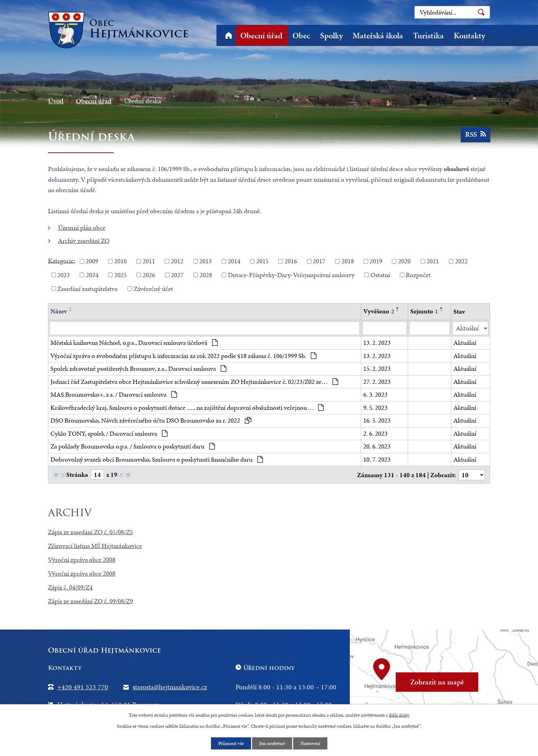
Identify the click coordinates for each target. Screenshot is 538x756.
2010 (121, 261)
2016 (291, 261)
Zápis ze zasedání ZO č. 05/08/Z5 (90, 532)
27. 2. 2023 (377, 382)
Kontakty (469, 36)
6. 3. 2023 (375, 394)
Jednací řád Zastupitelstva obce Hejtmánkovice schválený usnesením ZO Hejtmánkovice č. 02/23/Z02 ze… (194, 382)
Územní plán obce (82, 228)
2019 (376, 261)
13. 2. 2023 (377, 343)
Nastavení (310, 743)
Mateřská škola (378, 36)
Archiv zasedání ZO (84, 241)
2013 (205, 261)
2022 (461, 261)
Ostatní (380, 275)
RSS (475, 134)
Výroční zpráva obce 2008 (82, 560)
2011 (149, 261)
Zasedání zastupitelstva (87, 288)
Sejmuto (424, 311)
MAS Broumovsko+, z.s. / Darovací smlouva (114, 394)
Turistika (428, 36)
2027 (177, 275)
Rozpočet (418, 275)
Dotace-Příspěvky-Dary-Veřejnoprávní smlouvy (291, 275)
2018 (348, 261)
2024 (92, 275)
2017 (319, 261)
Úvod (228, 35)
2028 (206, 275)
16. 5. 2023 (377, 420)
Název (59, 311)
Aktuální (465, 343)
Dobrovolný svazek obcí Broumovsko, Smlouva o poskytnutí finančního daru (157, 459)
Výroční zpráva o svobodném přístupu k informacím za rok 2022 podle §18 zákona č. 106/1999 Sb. (183, 356)
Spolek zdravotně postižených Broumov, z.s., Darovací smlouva (138, 368)
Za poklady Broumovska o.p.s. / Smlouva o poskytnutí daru (133, 446)
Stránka (77, 475)
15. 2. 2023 (377, 368)
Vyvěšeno (379, 311)
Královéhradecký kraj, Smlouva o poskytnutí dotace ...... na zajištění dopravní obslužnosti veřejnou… (187, 408)
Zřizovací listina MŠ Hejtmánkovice (95, 546)
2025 (121, 275)
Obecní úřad (261, 36)
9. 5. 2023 (375, 408)
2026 (149, 275)
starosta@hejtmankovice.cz (170, 687)
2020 (404, 261)
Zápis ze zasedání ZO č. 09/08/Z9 (90, 601)
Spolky (332, 36)
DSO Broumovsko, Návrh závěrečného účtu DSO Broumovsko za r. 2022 (151, 420)
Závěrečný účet (153, 288)
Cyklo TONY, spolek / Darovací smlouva (109, 433)
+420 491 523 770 (83, 687)
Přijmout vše (231, 743)
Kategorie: (61, 260)
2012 (177, 261)
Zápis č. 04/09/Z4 (70, 587)
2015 (262, 261)
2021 (433, 261)
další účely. (399, 715)
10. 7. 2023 (377, 459)
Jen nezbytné (272, 743)
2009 (92, 261)
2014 (234, 261)
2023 (64, 275)
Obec (301, 36)
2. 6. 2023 (375, 433)
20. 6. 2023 (377, 446)
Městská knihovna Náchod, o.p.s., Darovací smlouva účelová (134, 343)
